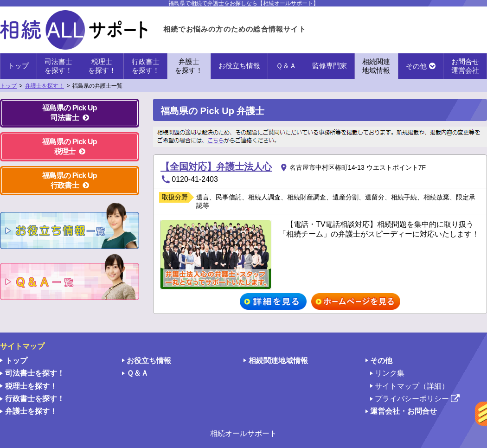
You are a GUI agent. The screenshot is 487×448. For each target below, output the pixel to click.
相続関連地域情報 (278, 361)
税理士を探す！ (31, 386)
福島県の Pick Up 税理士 (70, 147)
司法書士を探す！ (35, 373)
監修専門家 (330, 66)
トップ (18, 66)
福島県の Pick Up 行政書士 (70, 180)
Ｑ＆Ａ (286, 66)
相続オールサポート (243, 433)
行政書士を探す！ (35, 399)
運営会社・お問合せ (404, 411)
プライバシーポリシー (417, 399)
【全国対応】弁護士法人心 (216, 166)
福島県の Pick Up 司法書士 (70, 113)
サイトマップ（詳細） (412, 386)
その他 (416, 66)
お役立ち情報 (239, 66)
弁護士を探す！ (45, 86)
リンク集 (390, 373)
